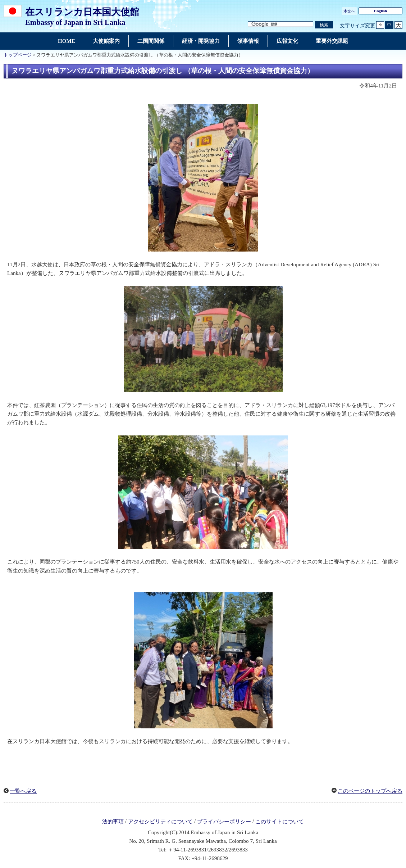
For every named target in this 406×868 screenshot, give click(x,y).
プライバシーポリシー (224, 822)
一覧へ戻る (23, 791)
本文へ (349, 11)
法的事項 (113, 822)
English (381, 11)
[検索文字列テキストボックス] (280, 24)
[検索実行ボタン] (324, 25)
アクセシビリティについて (160, 822)
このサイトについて (280, 822)
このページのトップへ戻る (370, 791)
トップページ (18, 55)
